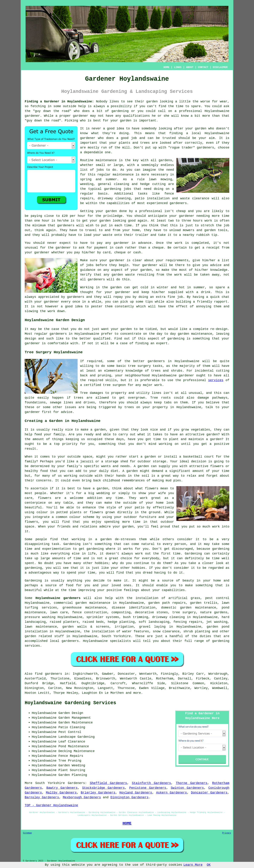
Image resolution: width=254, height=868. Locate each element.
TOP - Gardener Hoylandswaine (51, 805)
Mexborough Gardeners (82, 797)
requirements (177, 260)
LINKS (178, 67)
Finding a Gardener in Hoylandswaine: (59, 102)
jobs (100, 170)
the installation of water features (117, 631)
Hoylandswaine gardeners (58, 598)
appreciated (49, 297)
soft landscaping (154, 622)
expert (162, 343)
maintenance (202, 334)
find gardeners (48, 674)
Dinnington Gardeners (129, 797)
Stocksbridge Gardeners (103, 788)
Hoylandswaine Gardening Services (70, 703)
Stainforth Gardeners (151, 783)
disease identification (134, 608)
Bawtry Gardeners (62, 788)
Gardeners (76, 783)
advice (216, 265)
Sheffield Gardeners (108, 783)
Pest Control (70, 732)
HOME (167, 67)
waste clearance (195, 198)
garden (152, 102)
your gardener (47, 302)
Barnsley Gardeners (42, 797)
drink (206, 292)
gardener (204, 148)
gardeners (178, 203)
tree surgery (184, 612)
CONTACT (203, 67)
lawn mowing (161, 179)
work (51, 311)
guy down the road (52, 111)
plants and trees (134, 143)
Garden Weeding (72, 765)
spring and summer (99, 179)
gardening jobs (118, 189)
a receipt (211, 248)
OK (209, 865)
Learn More (193, 865)
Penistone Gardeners (148, 788)
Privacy (227, 833)
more (137, 693)
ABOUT (190, 67)
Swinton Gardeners (187, 788)
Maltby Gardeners (61, 793)
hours (198, 221)
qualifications (136, 116)
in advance (141, 243)
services (216, 380)
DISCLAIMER (220, 67)
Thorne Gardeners (192, 783)
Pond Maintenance (74, 746)
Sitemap (27, 833)
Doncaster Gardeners (209, 793)
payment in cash (109, 248)
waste (108, 235)
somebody (149, 129)
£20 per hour (74, 216)
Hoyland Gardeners (136, 793)
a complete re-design (208, 329)
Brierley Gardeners (98, 793)
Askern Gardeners (171, 793)
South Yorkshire (116, 636)
